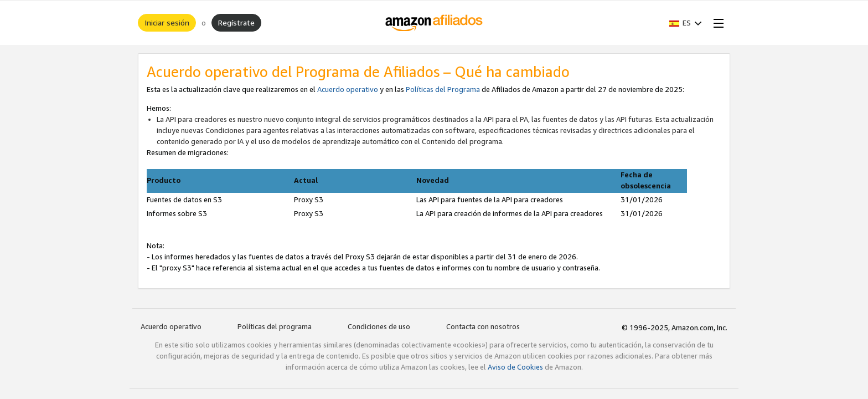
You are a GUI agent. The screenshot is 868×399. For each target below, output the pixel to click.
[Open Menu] (716, 23)
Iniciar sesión (167, 22)
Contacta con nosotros (483, 326)
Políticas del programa (275, 326)
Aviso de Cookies (515, 367)
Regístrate (236, 22)
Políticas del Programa (443, 89)
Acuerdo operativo (348, 89)
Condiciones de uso (379, 326)
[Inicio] (434, 23)
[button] (686, 23)
